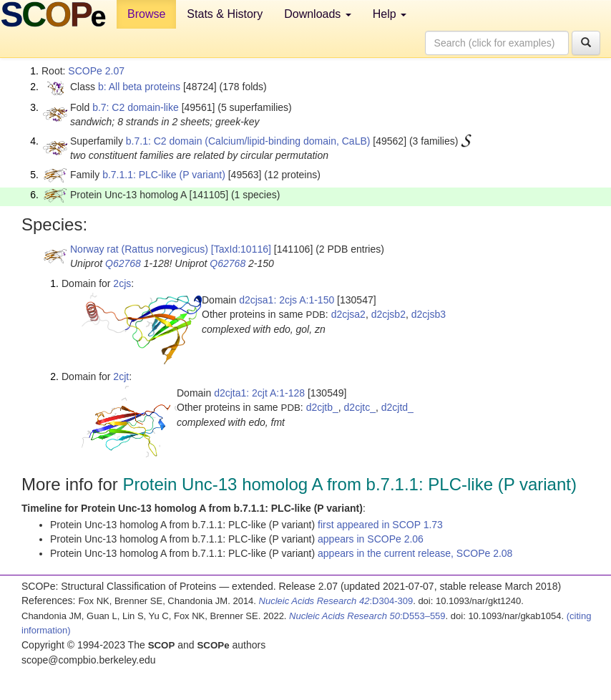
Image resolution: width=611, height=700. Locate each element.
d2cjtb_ (322, 407)
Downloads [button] (318, 14)
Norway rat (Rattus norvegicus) (139, 249)
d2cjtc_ (360, 407)
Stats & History (225, 14)
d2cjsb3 (429, 314)
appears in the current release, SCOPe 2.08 (415, 553)
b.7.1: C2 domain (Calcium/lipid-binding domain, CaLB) (248, 141)
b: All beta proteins (139, 87)
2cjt (121, 376)
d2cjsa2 (348, 314)
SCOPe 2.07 (96, 71)
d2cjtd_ (397, 407)
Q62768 (123, 263)
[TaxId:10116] (241, 249)
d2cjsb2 (388, 314)
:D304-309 (336, 601)
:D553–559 (367, 616)
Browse (146, 14)
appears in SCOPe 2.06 (371, 539)
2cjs (122, 283)
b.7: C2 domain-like (136, 107)
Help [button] (390, 14)
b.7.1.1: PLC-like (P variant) (164, 175)
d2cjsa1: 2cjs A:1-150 (287, 300)
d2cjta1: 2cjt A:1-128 (259, 393)
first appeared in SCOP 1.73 (380, 525)
